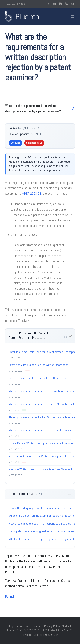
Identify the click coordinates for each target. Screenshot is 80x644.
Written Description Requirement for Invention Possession (43, 391)
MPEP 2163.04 (31, 194)
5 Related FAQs (34, 143)
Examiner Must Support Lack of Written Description (39, 365)
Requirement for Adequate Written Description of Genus (42, 456)
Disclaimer (36, 626)
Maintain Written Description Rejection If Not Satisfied (40, 469)
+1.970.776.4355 (15, 4)
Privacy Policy (52, 626)
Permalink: (12, 596)
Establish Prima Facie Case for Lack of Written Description (43, 352)
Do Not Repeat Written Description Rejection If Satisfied (41, 443)
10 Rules (16, 143)
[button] (40, 109)
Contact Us (21, 626)
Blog (10, 626)
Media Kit (67, 626)
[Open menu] (72, 17)
